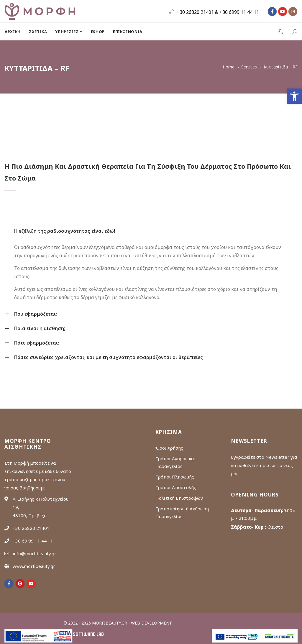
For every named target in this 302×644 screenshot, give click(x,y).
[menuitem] (15, 32)
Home (229, 67)
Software (88, 635)
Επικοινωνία (128, 32)
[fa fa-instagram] (293, 12)
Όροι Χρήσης (169, 448)
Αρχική (13, 32)
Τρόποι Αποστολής (176, 487)
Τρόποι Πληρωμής (175, 477)
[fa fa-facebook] (272, 12)
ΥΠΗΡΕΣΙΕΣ (67, 32)
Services (249, 67)
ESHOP (98, 32)
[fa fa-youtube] (283, 12)
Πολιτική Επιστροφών (179, 498)
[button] (294, 96)
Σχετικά (38, 32)
